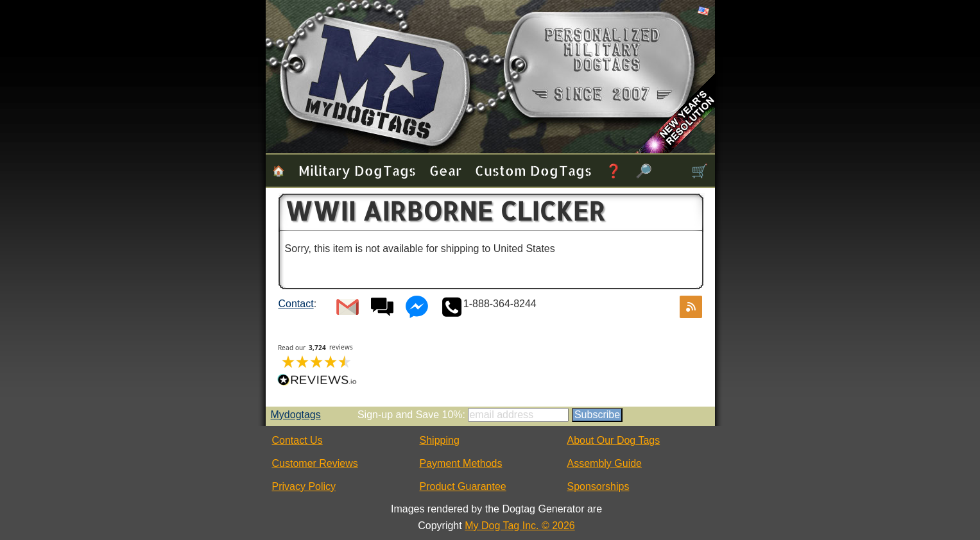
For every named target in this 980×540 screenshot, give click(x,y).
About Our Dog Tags (614, 440)
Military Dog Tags (357, 170)
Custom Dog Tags (533, 170)
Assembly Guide (605, 463)
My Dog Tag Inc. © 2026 (520, 526)
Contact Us (297, 440)
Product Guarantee (463, 486)
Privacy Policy (304, 486)
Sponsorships (598, 486)
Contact (296, 304)
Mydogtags (296, 415)
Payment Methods (461, 463)
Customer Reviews (315, 463)
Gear (445, 170)
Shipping (440, 440)
